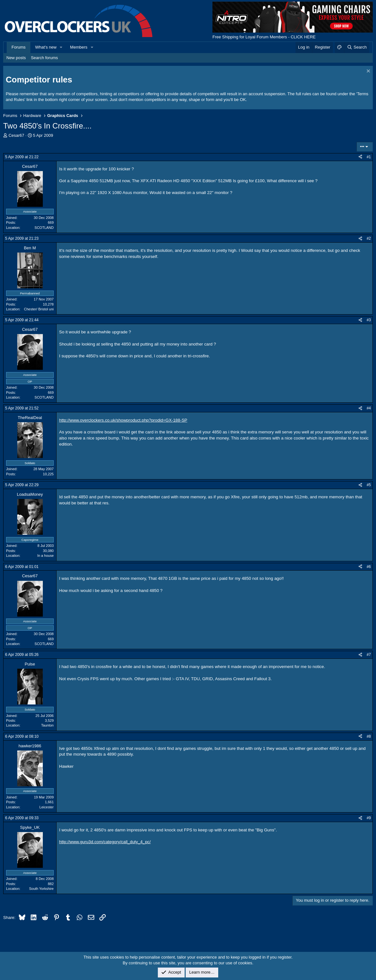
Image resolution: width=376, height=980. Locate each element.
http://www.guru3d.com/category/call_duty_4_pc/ (105, 842)
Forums (19, 47)
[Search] (357, 47)
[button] (61, 47)
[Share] (360, 157)
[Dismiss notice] (368, 72)
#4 (369, 408)
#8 (369, 736)
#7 (369, 655)
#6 (369, 567)
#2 (369, 238)
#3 (369, 320)
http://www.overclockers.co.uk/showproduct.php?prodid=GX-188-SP (123, 420)
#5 (369, 485)
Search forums (45, 58)
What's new (46, 47)
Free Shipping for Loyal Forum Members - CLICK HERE (264, 37)
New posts (16, 58)
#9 (369, 818)
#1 (369, 157)
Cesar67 (16, 135)
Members (79, 47)
